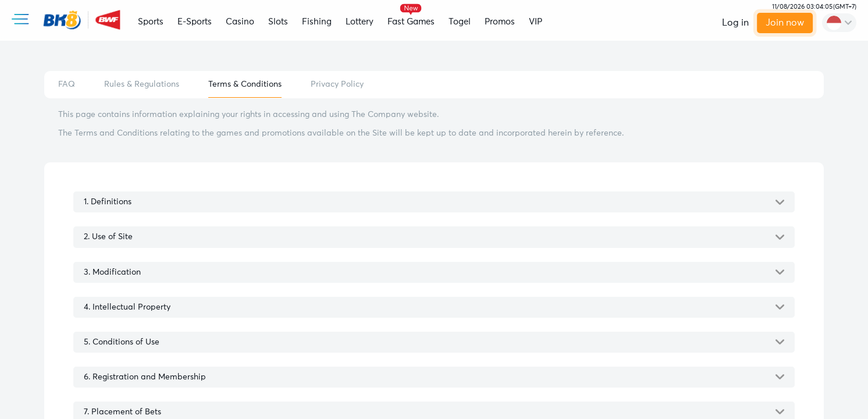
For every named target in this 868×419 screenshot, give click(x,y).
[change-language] (839, 23)
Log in (735, 23)
